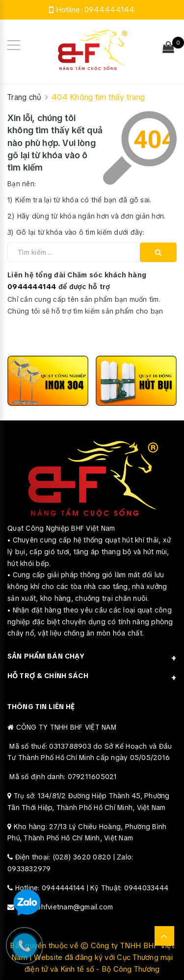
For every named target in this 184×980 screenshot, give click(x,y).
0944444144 (110, 10)
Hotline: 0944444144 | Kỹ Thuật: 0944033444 (92, 888)
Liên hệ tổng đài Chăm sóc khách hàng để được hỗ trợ (77, 281)
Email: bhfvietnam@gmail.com (65, 907)
